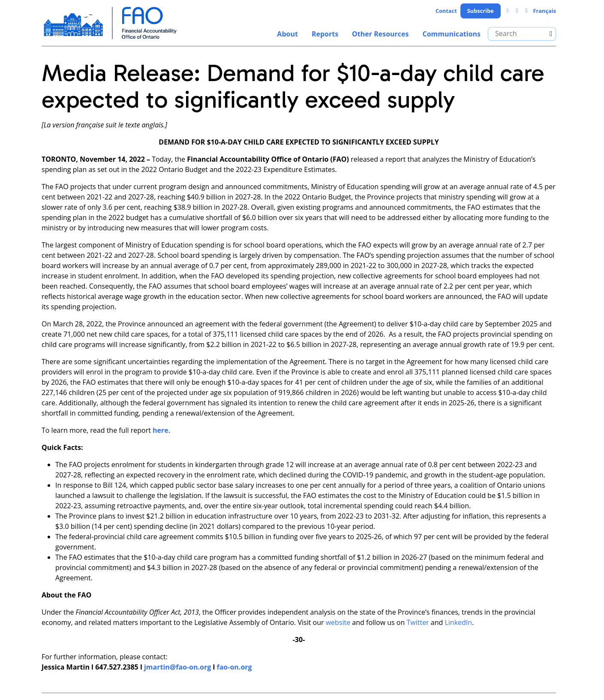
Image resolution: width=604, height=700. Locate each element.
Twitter (418, 622)
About (287, 34)
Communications (451, 34)
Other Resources (380, 34)
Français (544, 11)
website (338, 622)
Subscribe (481, 11)
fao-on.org (234, 667)
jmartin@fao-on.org (177, 667)
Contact (446, 11)
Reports (325, 34)
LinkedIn (458, 622)
